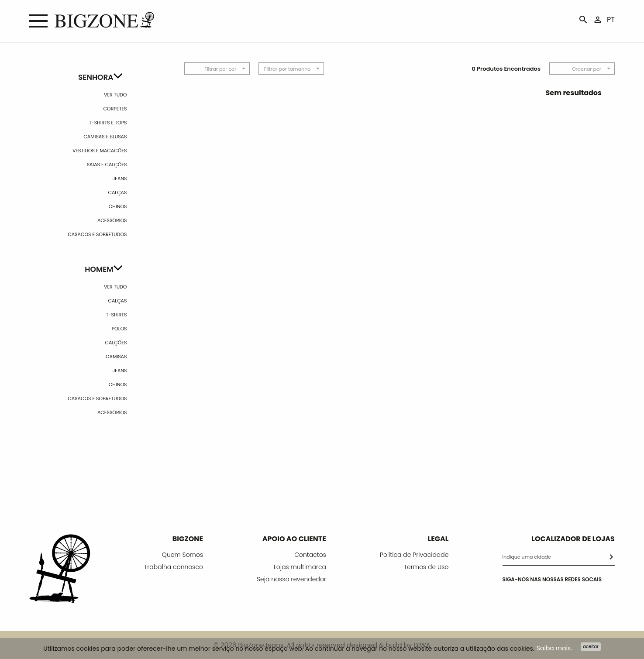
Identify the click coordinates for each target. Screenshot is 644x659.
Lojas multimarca (300, 567)
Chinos (118, 206)
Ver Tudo (115, 95)
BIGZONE (188, 539)
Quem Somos (183, 555)
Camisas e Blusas (105, 137)
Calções (116, 343)
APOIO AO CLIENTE (294, 539)
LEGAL (438, 539)
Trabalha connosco (174, 567)
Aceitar (591, 647)
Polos (119, 329)
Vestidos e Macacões (100, 151)
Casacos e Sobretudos (97, 234)
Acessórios (112, 220)
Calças (117, 192)
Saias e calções (107, 165)
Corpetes (115, 109)
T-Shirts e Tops (108, 123)
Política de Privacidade (414, 555)
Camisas (116, 357)
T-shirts (117, 315)
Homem (99, 269)
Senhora (96, 77)
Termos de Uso (426, 567)
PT (611, 19)
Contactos (310, 555)
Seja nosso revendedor (291, 579)
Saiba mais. (554, 649)
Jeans (119, 178)
